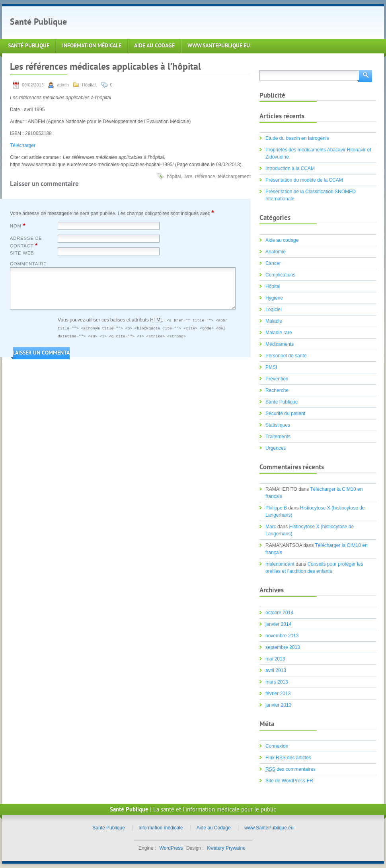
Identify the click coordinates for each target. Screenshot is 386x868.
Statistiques (278, 425)
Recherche (277, 390)
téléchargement (234, 176)
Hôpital (89, 85)
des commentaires (290, 769)
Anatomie (276, 252)
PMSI (271, 367)
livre (188, 176)
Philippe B (276, 508)
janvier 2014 (278, 624)
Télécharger (23, 145)
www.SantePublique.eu (219, 46)
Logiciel (274, 310)
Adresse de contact (26, 242)
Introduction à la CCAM (290, 169)
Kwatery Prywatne (226, 848)
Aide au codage (282, 240)
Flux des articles (288, 758)
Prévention (277, 379)
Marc (271, 527)
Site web (22, 253)
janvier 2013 (278, 705)
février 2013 (278, 694)
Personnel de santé (286, 356)
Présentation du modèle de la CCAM (304, 180)
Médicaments (280, 344)
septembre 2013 (283, 647)
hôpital (174, 176)
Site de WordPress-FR (289, 781)
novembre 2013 (282, 636)
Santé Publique (38, 23)
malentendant (280, 564)
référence (205, 176)
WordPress (171, 848)
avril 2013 (276, 670)
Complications (280, 275)
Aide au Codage (154, 46)
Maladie (274, 321)
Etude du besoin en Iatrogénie (297, 138)
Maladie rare (279, 333)
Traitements (278, 437)
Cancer (273, 263)
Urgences (276, 448)
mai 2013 (275, 659)
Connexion (277, 746)
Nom (18, 225)
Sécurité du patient (285, 413)
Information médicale (92, 46)
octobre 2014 (279, 613)
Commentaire (28, 264)
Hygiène (274, 298)
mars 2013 (277, 682)
